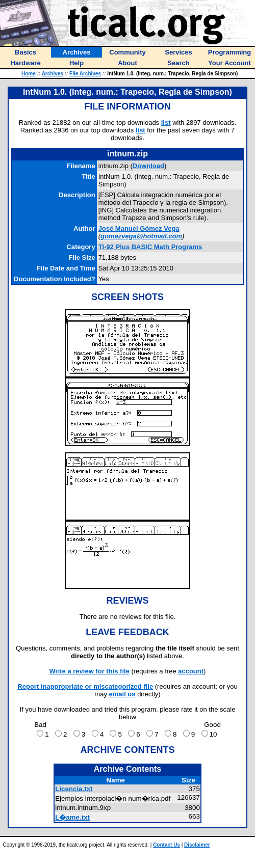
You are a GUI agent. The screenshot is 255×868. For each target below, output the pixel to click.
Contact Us (167, 845)
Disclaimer (197, 845)
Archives (53, 74)
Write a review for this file (90, 671)
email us (122, 694)
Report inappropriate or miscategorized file (85, 686)
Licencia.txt (74, 789)
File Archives (85, 74)
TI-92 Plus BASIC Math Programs (150, 247)
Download (148, 166)
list (166, 123)
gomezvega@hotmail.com (141, 236)
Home (29, 74)
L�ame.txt (72, 817)
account (191, 671)
